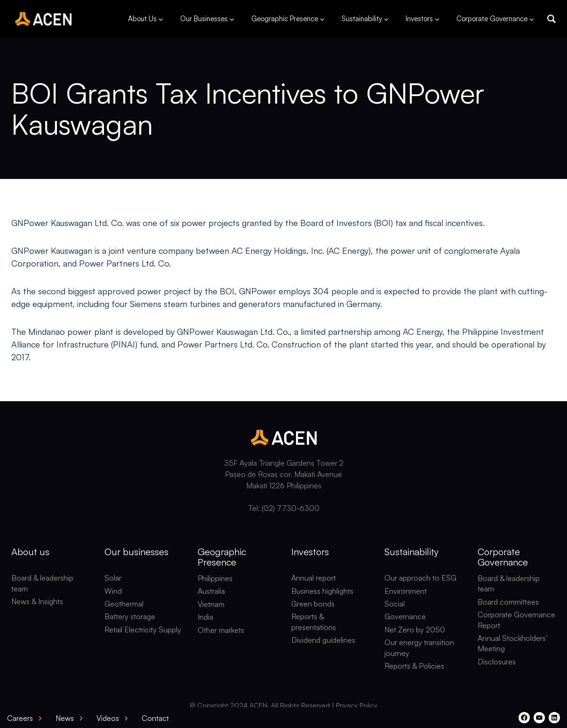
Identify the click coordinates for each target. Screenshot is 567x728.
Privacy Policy (357, 705)
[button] (551, 19)
